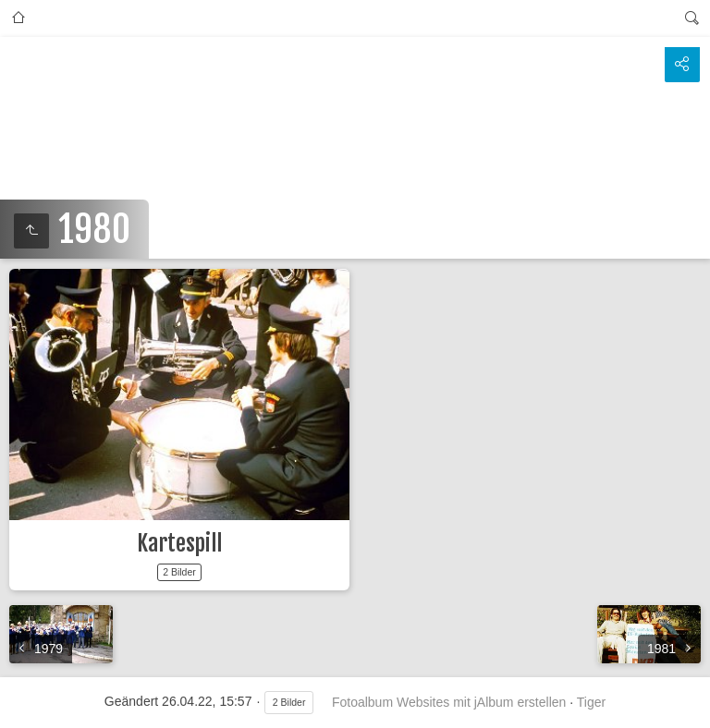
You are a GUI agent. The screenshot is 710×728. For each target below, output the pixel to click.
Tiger (591, 702)
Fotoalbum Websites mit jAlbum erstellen (449, 702)
